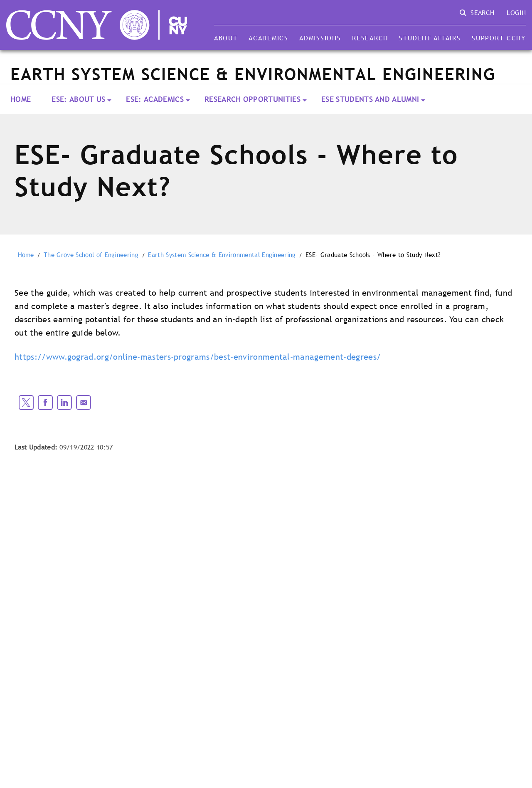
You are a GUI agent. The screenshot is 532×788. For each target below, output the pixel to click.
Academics (268, 38)
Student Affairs (430, 38)
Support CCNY (499, 38)
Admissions (320, 38)
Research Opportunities (252, 99)
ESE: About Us (78, 99)
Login (516, 12)
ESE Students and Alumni (370, 99)
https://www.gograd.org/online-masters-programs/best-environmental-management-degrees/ (198, 357)
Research (370, 38)
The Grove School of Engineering (91, 255)
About (226, 38)
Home (21, 99)
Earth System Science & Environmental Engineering (222, 255)
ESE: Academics (155, 99)
